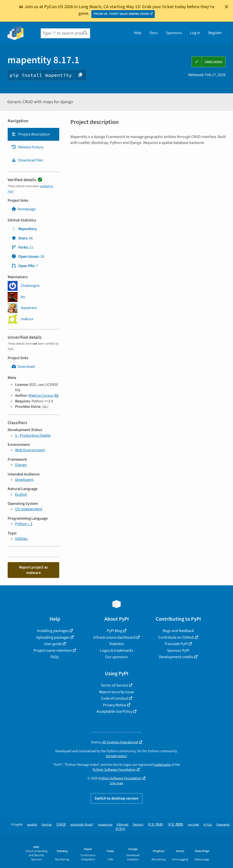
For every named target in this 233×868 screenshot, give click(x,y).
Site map (116, 783)
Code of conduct (115, 698)
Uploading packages (53, 637)
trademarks (162, 765)
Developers (24, 480)
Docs (154, 33)
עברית (208, 825)
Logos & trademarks (117, 651)
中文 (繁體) (176, 825)
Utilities (21, 539)
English (21, 494)
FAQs (55, 657)
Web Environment (30, 450)
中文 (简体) (156, 825)
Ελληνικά (123, 825)
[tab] (33, 134)
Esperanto (223, 825)
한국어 (120, 829)
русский (193, 825)
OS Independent (29, 509)
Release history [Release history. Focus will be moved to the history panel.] (27, 147)
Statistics (117, 644)
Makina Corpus (41, 395)
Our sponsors (116, 657)
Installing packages (53, 631)
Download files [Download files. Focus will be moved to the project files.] (27, 160)
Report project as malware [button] (33, 570)
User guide (53, 644)
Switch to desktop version (116, 798)
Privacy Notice (115, 705)
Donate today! (116, 756)
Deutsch (138, 825)
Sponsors (174, 33)
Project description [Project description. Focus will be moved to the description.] (31, 134)
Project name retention (53, 651)
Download (23, 367)
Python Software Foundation (114, 770)
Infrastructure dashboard (114, 637)
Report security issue (116, 692)
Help (138, 33)
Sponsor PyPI (178, 651)
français (47, 825)
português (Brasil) (82, 825)
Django (21, 465)
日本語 (61, 825)
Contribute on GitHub (176, 637)
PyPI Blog (115, 631)
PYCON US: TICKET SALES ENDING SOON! (121, 14)
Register (215, 33)
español (32, 825)
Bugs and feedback (178, 631)
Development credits (176, 657)
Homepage (23, 209)
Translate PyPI (176, 644)
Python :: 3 (24, 524)
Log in (195, 33)
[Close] (227, 7)
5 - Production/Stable (33, 435)
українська (105, 825)
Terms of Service (114, 685)
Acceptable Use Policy (114, 711)
